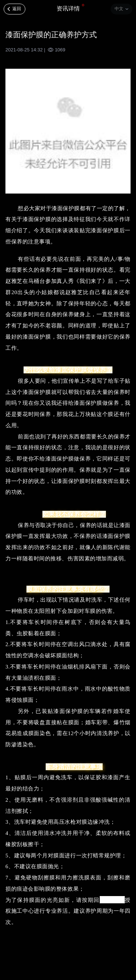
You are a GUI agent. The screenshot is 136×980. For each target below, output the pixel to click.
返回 (17, 9)
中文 (119, 9)
